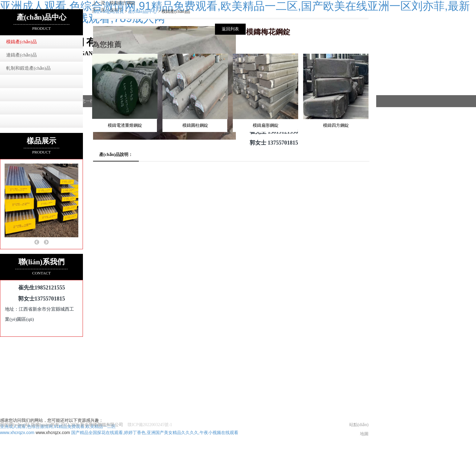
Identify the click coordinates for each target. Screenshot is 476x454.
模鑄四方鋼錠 (123, 3)
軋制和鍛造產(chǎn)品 (28, 68)
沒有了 (116, 10)
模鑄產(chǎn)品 (21, 42)
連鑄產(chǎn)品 (21, 55)
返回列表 (230, 29)
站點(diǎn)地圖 (359, 426)
